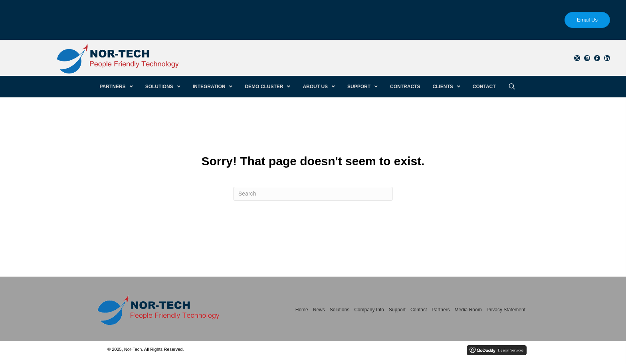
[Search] (313, 194)
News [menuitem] (319, 310)
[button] (577, 58)
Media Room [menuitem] (468, 310)
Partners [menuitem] (441, 310)
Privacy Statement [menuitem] (506, 310)
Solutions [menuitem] (340, 310)
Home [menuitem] (302, 310)
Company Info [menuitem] (369, 310)
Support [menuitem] (397, 310)
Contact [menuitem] (419, 310)
